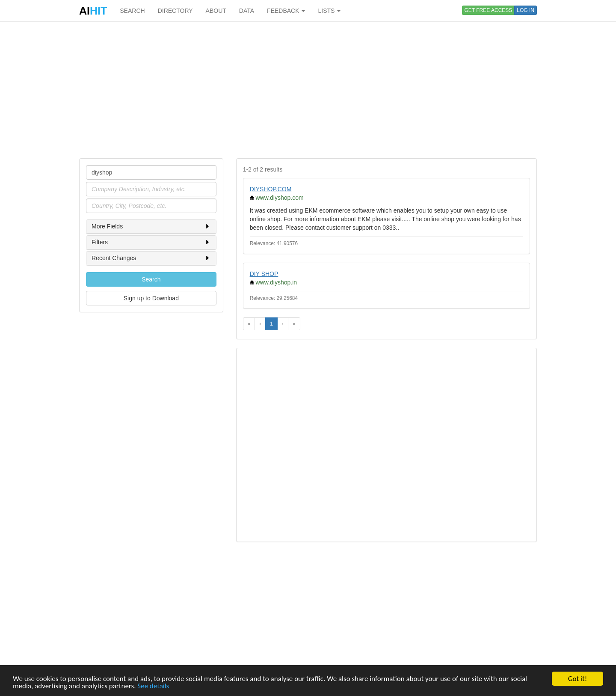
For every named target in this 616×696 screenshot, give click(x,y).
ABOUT (216, 11)
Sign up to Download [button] (151, 298)
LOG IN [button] (526, 10)
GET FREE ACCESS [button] (489, 10)
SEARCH (132, 11)
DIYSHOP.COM (271, 189)
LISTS (329, 11)
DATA (247, 11)
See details (153, 686)
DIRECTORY (175, 11)
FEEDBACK (286, 11)
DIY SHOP (264, 274)
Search (151, 279)
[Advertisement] (308, 90)
